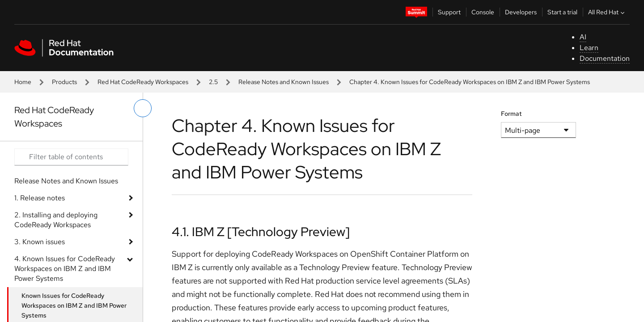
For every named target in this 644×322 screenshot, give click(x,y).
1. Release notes (40, 198)
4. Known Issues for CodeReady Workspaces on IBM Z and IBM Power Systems (65, 269)
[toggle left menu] (143, 108)
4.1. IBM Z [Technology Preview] (261, 232)
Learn (589, 48)
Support (449, 12)
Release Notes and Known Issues (284, 82)
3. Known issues (40, 242)
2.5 (213, 82)
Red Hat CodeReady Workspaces (143, 82)
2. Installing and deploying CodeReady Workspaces (56, 220)
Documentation (605, 58)
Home (23, 82)
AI (583, 37)
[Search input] (71, 157)
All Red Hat (607, 12)
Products (64, 82)
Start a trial (562, 12)
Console (483, 12)
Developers (521, 12)
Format (511, 114)
